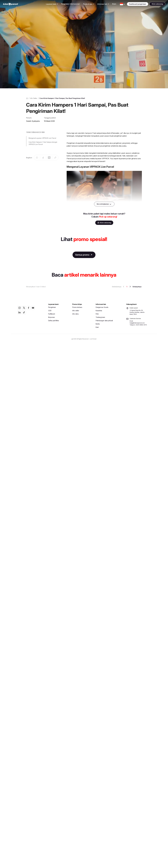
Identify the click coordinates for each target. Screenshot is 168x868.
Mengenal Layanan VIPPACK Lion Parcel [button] (42, 138)
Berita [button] (98, 324)
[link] (15, 4)
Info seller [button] (76, 311)
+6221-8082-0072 (141, 325)
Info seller (34, 98)
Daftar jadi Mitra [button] (54, 321)
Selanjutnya (135, 287)
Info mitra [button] (75, 314)
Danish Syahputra (33, 121)
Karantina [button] (99, 311)
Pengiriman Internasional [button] (66, 4)
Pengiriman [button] (52, 307)
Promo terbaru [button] (77, 307)
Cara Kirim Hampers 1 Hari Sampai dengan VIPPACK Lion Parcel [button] (43, 143)
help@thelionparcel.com (137, 323)
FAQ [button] (97, 314)
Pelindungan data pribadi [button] (104, 321)
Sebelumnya (118, 287)
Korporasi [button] (51, 317)
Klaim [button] (110, 4)
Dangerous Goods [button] (102, 307)
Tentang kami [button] (100, 317)
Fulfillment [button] (52, 314)
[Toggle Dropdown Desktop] (47, 4)
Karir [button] (97, 327)
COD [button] (50, 311)
